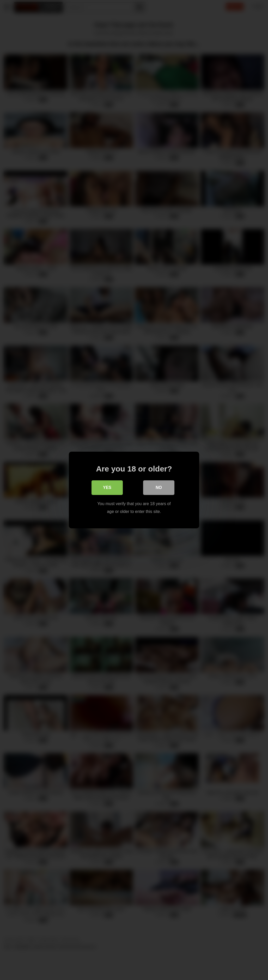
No (159, 488)
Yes (107, 488)
